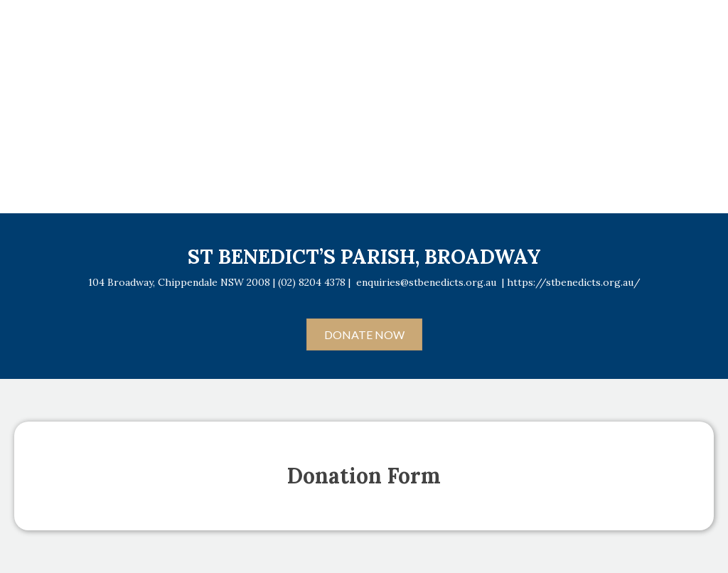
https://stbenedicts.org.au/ (574, 282)
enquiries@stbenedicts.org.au (426, 282)
